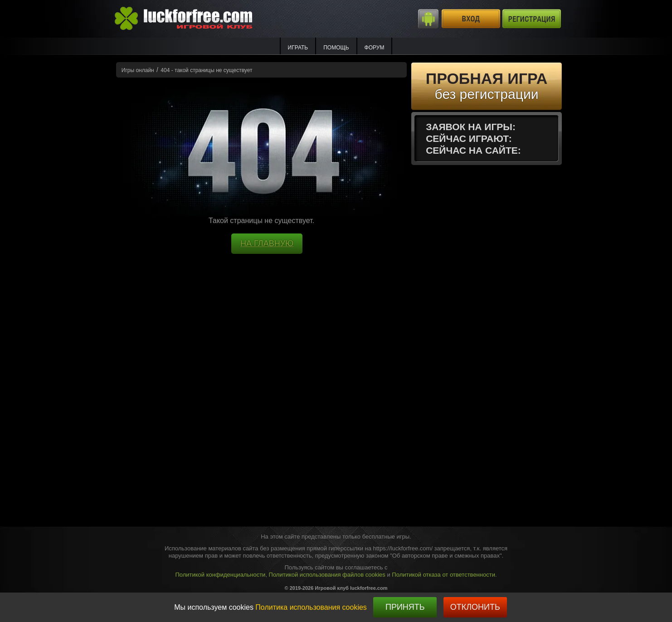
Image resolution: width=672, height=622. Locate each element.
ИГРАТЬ (298, 48)
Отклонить (475, 607)
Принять (405, 607)
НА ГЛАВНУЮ (267, 243)
